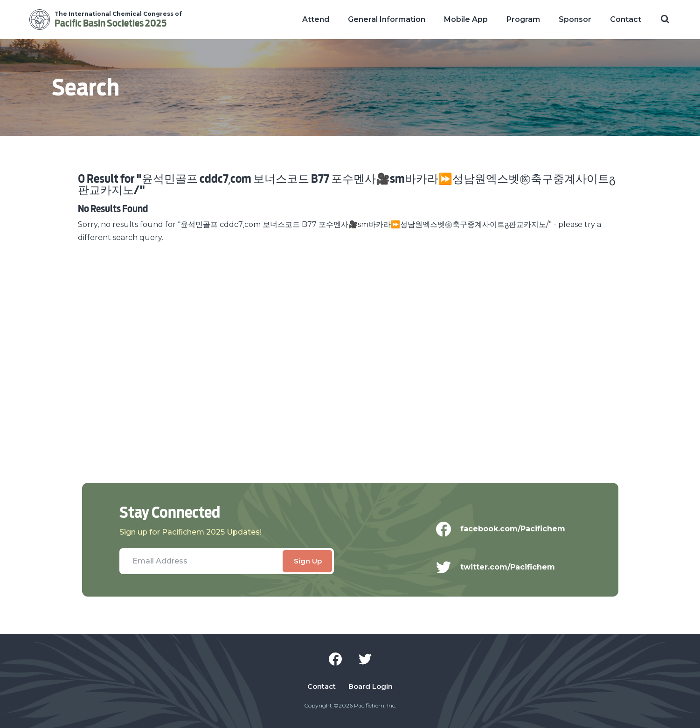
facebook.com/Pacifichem (507, 533)
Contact (626, 19)
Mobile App (466, 19)
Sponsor (575, 19)
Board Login (371, 687)
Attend (316, 19)
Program (523, 19)
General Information (387, 19)
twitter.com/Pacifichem (502, 580)
